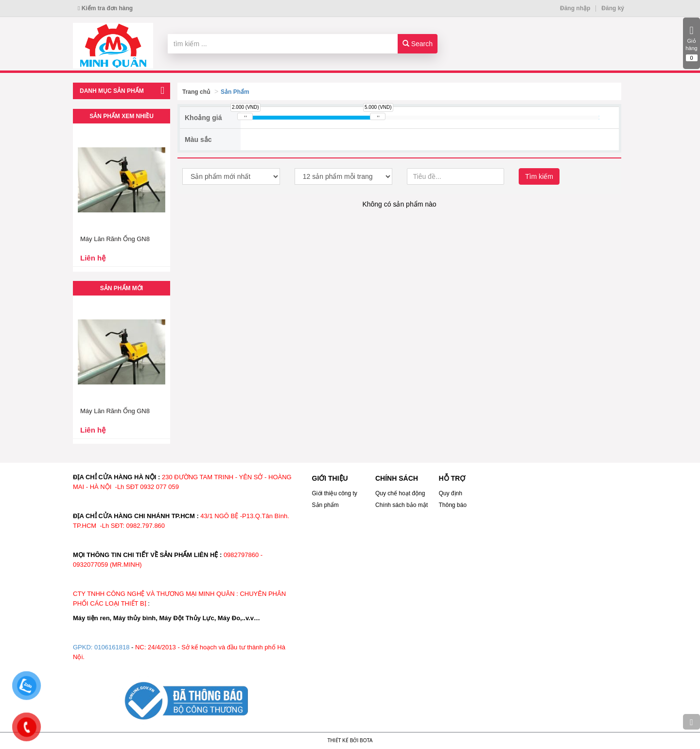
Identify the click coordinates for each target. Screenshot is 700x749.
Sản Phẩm (235, 92)
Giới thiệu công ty (335, 493)
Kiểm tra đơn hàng (105, 8)
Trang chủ (196, 92)
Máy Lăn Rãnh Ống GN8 (115, 239)
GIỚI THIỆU (330, 478)
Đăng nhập (575, 8)
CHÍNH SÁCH (397, 478)
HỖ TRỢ (452, 478)
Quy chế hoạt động (400, 493)
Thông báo (453, 505)
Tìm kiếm (539, 176)
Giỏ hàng (691, 43)
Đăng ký (613, 8)
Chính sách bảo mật (402, 505)
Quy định (451, 493)
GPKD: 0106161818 (101, 647)
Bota (366, 740)
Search (418, 44)
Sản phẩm (325, 505)
